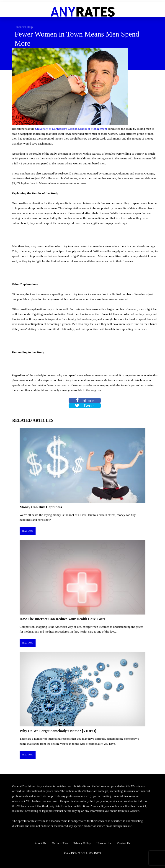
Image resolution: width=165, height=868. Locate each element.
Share (85, 400)
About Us (40, 843)
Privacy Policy (82, 843)
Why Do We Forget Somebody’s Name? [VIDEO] (58, 731)
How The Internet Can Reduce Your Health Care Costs (62, 619)
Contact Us (124, 843)
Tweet (85, 406)
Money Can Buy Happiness (41, 507)
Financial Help (24, 27)
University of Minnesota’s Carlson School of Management (71, 129)
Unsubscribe (104, 843)
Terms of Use (60, 843)
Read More (28, 531)
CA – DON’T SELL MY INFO (82, 853)
